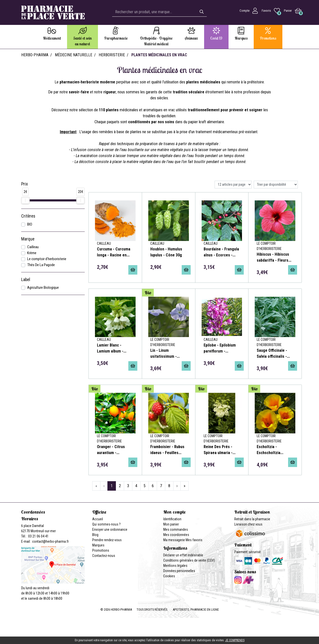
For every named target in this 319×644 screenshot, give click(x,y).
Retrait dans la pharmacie (252, 519)
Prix (25, 184)
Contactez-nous (104, 556)
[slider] (25, 200)
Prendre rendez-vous (107, 540)
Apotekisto (196, 610)
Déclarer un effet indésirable (183, 555)
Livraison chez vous (248, 524)
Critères (28, 216)
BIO (30, 224)
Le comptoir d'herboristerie (47, 259)
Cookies (169, 576)
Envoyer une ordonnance (110, 529)
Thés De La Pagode (41, 265)
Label (26, 280)
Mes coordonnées (176, 535)
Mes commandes (176, 529)
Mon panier (171, 524)
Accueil (98, 519)
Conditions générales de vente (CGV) (189, 560)
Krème (32, 253)
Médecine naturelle (74, 55)
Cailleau (33, 247)
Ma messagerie (174, 540)
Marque (28, 239)
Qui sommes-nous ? (106, 524)
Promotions (101, 550)
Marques (98, 545)
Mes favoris (194, 540)
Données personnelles (179, 571)
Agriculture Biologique (43, 288)
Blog (95, 535)
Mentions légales (175, 566)
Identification (172, 519)
